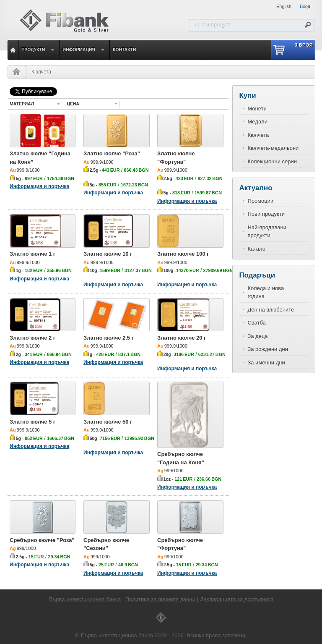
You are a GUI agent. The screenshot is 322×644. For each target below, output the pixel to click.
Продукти (33, 50)
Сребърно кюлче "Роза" (42, 540)
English (284, 6)
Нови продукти (266, 214)
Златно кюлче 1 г (32, 254)
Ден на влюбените (271, 310)
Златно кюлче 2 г (32, 338)
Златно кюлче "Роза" (112, 153)
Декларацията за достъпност (237, 599)
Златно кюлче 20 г (182, 338)
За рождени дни (268, 349)
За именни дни (266, 363)
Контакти (125, 50)
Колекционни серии (272, 161)
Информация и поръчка (39, 186)
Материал (22, 104)
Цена (73, 104)
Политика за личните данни (160, 599)
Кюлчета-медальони (273, 148)
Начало (14, 72)
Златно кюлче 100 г (183, 254)
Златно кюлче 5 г (32, 422)
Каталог (257, 249)
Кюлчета (41, 72)
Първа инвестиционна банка (85, 599)
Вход (305, 6)
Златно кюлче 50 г (108, 422)
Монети (257, 109)
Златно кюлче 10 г (108, 254)
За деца (257, 336)
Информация (79, 50)
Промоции (260, 201)
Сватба (256, 323)
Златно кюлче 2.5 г (109, 338)
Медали (257, 122)
